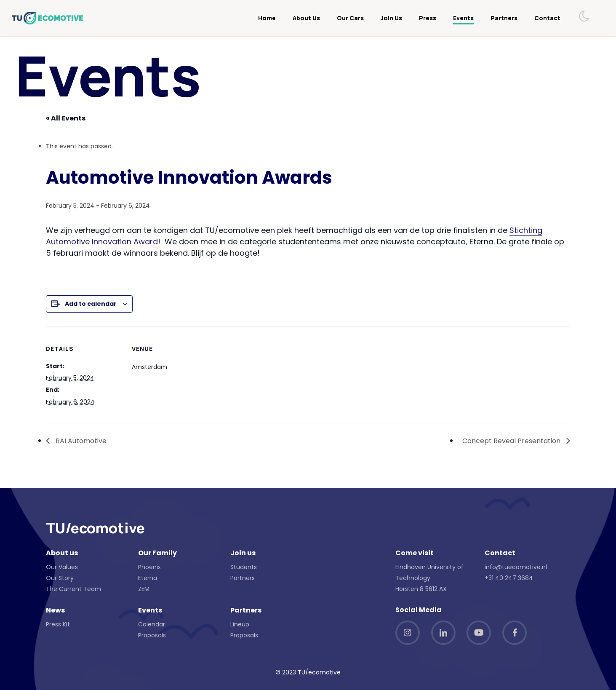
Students (244, 567)
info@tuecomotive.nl (516, 567)
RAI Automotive (80, 441)
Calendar (152, 624)
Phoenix (149, 567)
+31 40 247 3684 (509, 578)
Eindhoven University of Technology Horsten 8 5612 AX (429, 578)
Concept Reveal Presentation (512, 441)
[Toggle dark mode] (585, 16)
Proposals (152, 635)
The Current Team (73, 589)
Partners (243, 578)
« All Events (66, 118)
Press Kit (58, 624)
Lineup (240, 624)
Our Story (60, 578)
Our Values (62, 567)
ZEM (144, 589)
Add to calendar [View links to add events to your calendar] (91, 304)
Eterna (148, 578)
